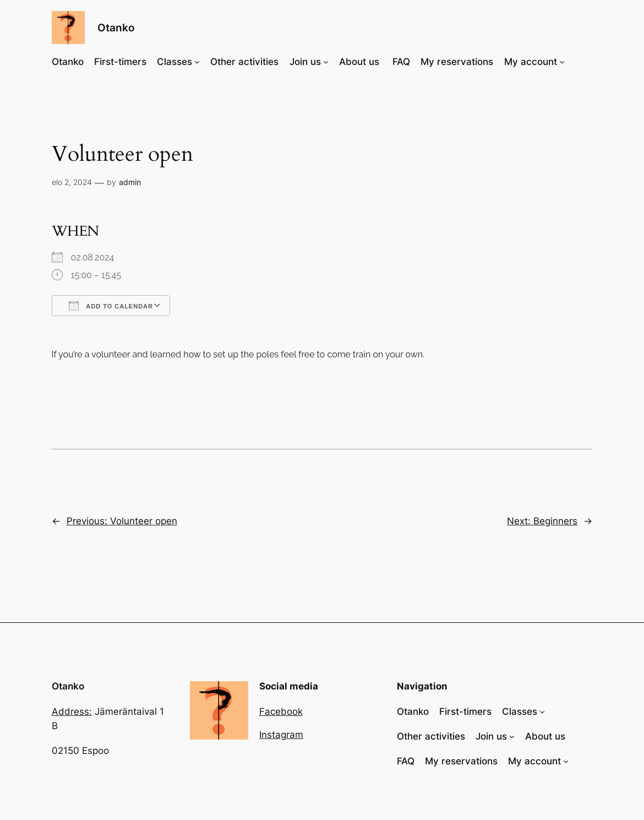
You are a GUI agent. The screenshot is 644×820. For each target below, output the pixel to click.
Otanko (116, 28)
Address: (72, 712)
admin (130, 182)
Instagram (281, 735)
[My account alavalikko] (562, 62)
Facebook (281, 712)
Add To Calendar (111, 306)
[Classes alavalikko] (197, 62)
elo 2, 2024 (72, 182)
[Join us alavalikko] (326, 62)
